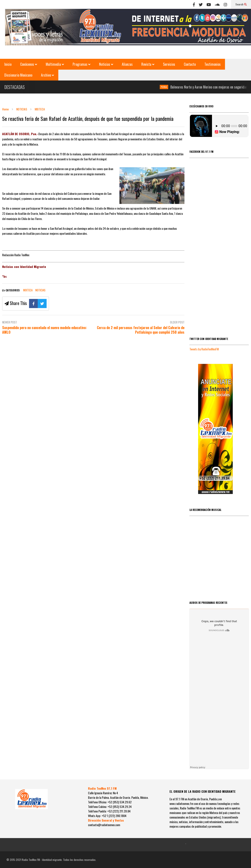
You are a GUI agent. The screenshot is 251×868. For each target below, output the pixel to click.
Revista (148, 64)
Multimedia (55, 64)
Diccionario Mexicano (18, 75)
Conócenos (29, 64)
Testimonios (213, 64)
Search (241, 4)
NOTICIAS (40, 290)
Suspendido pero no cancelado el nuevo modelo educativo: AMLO (44, 330)
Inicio (8, 64)
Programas (81, 64)
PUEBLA (167, 87)
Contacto (190, 64)
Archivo (47, 75)
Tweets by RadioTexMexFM (204, 349)
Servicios (169, 64)
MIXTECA (28, 290)
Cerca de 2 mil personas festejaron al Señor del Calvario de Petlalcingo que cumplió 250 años (141, 330)
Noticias (106, 64)
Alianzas (127, 64)
